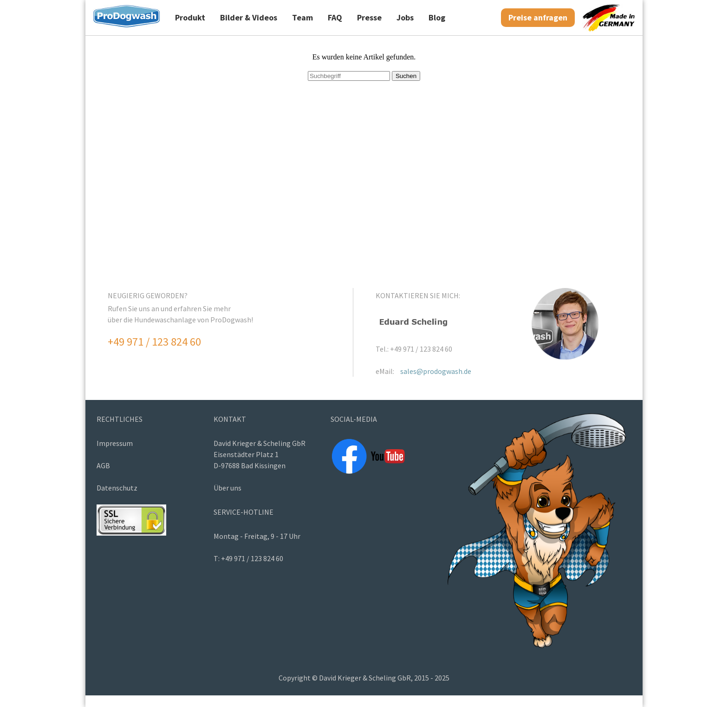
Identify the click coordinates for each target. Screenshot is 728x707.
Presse (369, 17)
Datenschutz (117, 488)
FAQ (335, 17)
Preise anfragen (538, 17)
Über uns (227, 488)
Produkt (190, 17)
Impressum (115, 443)
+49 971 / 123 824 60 (154, 342)
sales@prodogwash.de (436, 371)
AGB (103, 465)
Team (302, 17)
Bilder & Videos (249, 17)
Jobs (405, 17)
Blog (437, 17)
